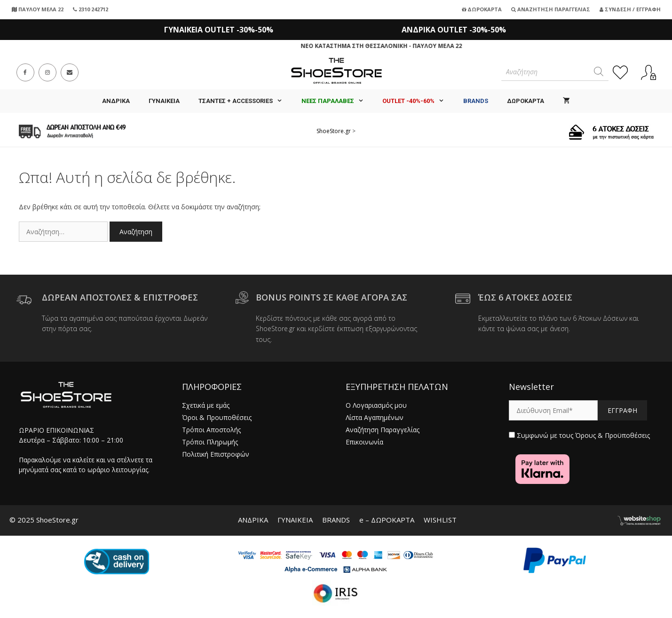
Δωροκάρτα (482, 9)
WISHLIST (440, 520)
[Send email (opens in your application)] (70, 72)
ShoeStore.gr (334, 131)
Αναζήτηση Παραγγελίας (551, 9)
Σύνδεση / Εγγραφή (630, 9)
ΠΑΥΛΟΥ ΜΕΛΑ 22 (38, 9)
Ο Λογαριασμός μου (376, 405)
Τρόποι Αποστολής (211, 430)
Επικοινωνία (364, 442)
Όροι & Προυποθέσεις (217, 417)
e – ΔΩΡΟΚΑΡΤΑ (387, 520)
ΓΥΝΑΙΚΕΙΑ (164, 101)
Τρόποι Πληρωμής (210, 442)
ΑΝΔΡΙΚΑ (116, 101)
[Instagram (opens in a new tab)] (47, 72)
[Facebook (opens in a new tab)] (25, 72)
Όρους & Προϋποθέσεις (613, 435)
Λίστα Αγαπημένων (375, 417)
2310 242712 (91, 9)
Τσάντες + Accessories (245, 101)
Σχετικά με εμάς (206, 405)
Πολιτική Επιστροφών (216, 454)
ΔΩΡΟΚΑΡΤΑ (526, 101)
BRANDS (336, 520)
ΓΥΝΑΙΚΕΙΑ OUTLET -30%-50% (219, 30)
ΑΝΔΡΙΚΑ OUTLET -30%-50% (454, 30)
